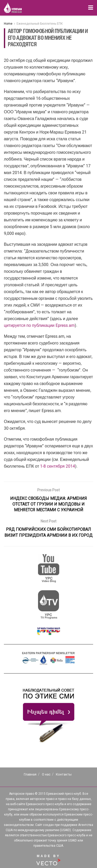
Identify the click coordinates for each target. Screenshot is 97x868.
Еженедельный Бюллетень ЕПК (40, 24)
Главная (30, 774)
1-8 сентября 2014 (57, 466)
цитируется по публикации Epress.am (39, 325)
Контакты (64, 774)
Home (8, 24)
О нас (46, 774)
